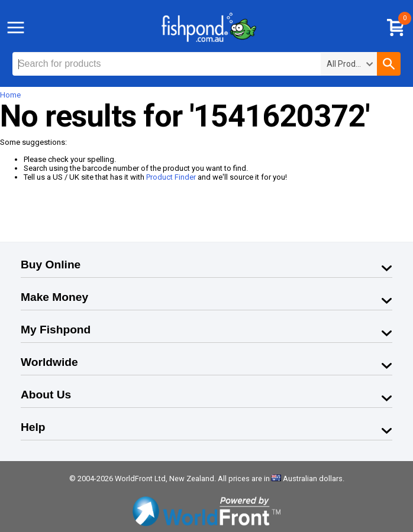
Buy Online (51, 265)
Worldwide (49, 362)
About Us (46, 395)
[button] (389, 64)
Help (33, 427)
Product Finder (171, 177)
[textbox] (167, 64)
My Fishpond (56, 330)
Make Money (54, 297)
